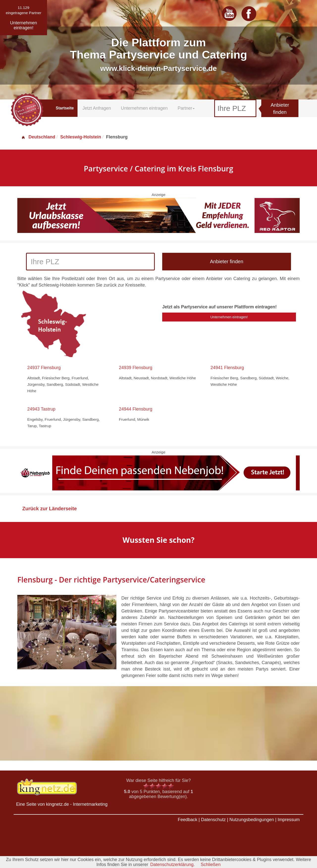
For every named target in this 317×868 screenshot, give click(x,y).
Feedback (188, 820)
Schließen (211, 865)
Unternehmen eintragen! (229, 317)
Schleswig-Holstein (81, 137)
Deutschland (38, 137)
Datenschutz (213, 820)
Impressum (289, 820)
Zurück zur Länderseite (50, 509)
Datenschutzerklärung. (172, 865)
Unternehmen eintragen (144, 108)
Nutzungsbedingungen (252, 820)
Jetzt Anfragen (97, 108)
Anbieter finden (280, 109)
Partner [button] (186, 108)
